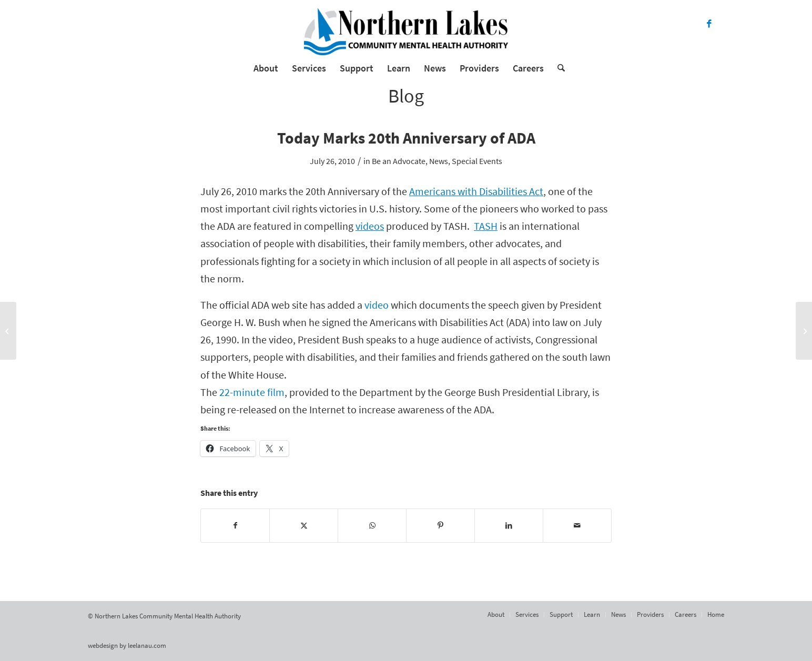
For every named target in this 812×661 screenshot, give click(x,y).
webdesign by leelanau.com (127, 645)
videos (370, 226)
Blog (406, 96)
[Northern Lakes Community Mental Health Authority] (406, 32)
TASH (486, 226)
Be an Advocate (399, 161)
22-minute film (252, 392)
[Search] (558, 68)
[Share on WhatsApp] (372, 526)
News (439, 161)
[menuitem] (266, 68)
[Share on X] (304, 526)
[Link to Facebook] (709, 24)
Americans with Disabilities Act (476, 191)
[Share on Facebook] (235, 526)
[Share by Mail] (577, 526)
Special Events (477, 161)
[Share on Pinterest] (440, 526)
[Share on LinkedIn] (509, 526)
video (377, 305)
